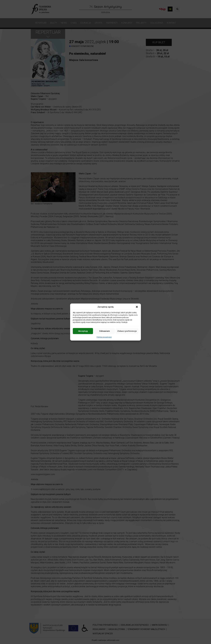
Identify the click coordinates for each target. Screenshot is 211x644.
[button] (137, 307)
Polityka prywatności (104, 337)
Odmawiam (104, 331)
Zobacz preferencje (127, 331)
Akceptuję (83, 331)
